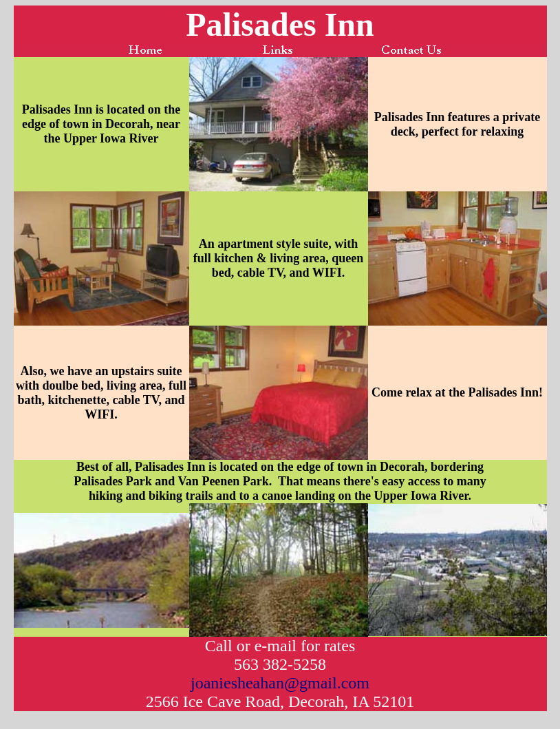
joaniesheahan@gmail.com (280, 683)
